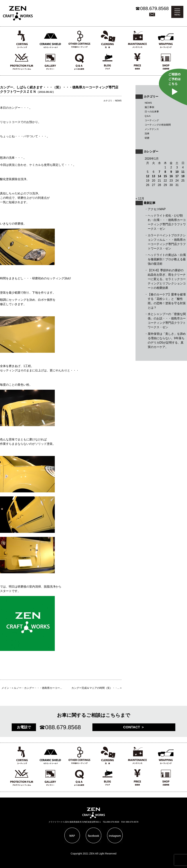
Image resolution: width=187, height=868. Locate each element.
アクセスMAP (157, 209)
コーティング (152, 120)
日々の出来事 (152, 112)
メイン (5, 688)
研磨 (147, 138)
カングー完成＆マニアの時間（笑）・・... (95, 688)
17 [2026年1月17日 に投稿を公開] (177, 176)
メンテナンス (152, 129)
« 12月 (140, 199)
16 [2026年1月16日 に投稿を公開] (171, 176)
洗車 (147, 134)
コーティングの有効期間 (158, 125)
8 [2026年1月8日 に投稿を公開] (165, 172)
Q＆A (148, 116)
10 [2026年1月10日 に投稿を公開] (177, 172)
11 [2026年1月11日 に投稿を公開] (183, 172)
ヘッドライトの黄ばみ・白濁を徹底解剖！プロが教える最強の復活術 (167, 259)
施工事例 (149, 107)
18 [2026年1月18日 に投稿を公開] (183, 176)
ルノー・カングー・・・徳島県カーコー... (38, 688)
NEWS (148, 103)
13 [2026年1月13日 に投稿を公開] (154, 176)
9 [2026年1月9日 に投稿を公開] (171, 172)
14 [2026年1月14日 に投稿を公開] (159, 176)
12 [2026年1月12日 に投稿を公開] (148, 176)
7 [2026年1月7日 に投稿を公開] (159, 172)
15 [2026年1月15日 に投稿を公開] (165, 176)
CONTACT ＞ (134, 727)
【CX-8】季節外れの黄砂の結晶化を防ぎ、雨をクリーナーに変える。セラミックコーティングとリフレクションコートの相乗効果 (167, 279)
